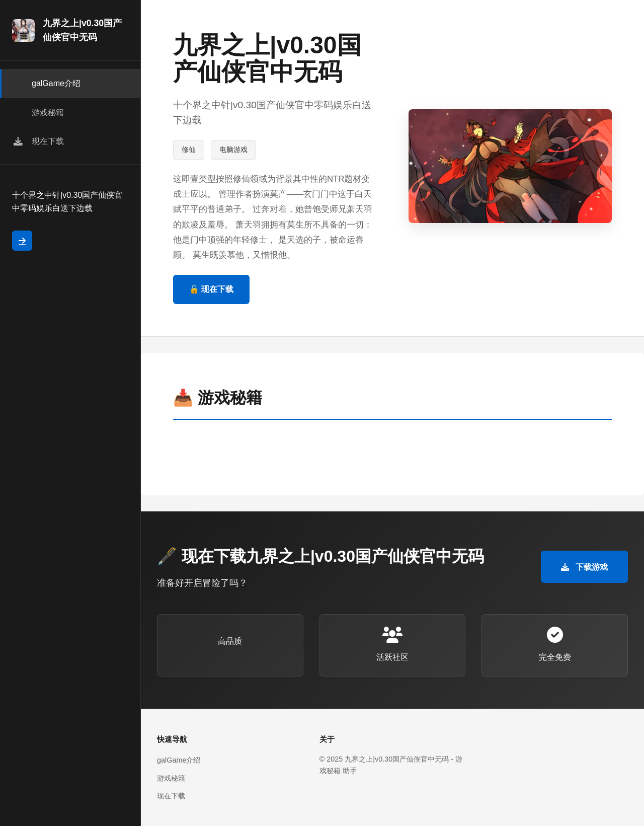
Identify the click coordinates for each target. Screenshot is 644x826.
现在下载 (171, 796)
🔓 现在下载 (211, 289)
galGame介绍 (179, 760)
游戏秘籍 (171, 778)
